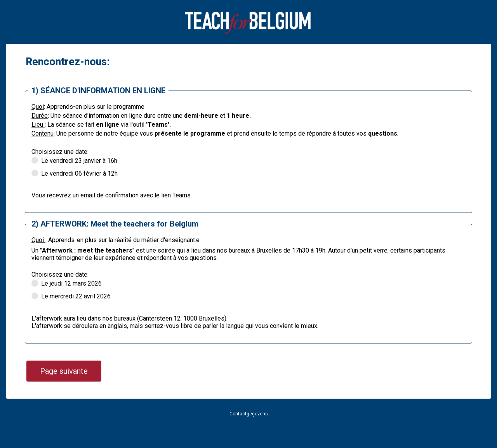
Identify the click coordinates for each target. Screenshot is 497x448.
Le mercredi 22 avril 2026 (71, 297)
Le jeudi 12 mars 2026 (67, 284)
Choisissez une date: (60, 152)
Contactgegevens (249, 414)
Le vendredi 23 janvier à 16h (74, 161)
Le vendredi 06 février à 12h (75, 174)
